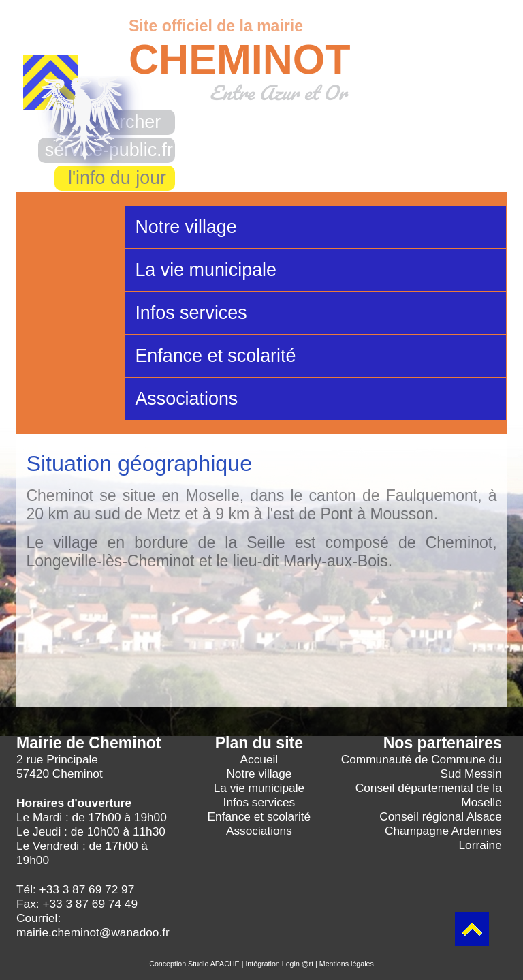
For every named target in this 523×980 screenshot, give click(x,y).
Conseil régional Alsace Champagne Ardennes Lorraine (440, 831)
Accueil (259, 759)
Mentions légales (347, 964)
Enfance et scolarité (215, 356)
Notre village (186, 227)
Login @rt (298, 964)
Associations (186, 399)
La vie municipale (206, 270)
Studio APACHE (214, 964)
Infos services (191, 313)
